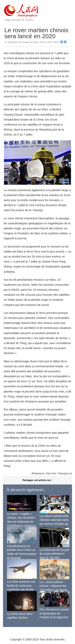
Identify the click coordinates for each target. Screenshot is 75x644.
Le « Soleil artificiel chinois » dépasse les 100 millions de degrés (54, 586)
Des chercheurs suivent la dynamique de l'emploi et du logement (54, 613)
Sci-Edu (29, 20)
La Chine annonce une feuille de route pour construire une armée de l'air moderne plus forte (21, 589)
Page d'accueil (13, 20)
